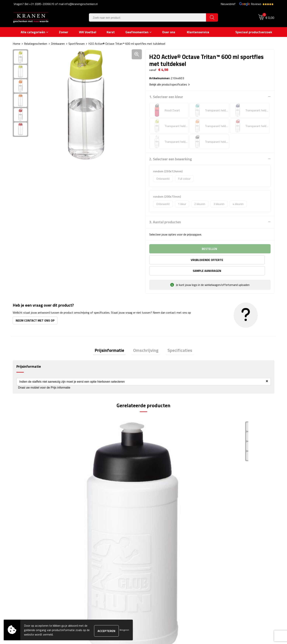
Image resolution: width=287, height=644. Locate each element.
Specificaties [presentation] (176, 340)
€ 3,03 (157, 483)
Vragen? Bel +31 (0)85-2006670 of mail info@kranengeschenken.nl (56, 4)
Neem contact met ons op (35, 309)
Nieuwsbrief (228, 4)
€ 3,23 (222, 488)
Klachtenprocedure (225, 557)
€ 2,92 (26, 483)
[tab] (113, 340)
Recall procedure (223, 574)
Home (17, 44)
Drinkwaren (58, 44)
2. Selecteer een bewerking (171, 159)
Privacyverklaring (223, 569)
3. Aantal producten (165, 222)
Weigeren (124, 630)
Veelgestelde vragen (96, 557)
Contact (153, 546)
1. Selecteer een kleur (166, 97)
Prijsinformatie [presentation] (113, 340)
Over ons (89, 546)
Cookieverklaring (223, 552)
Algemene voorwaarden (228, 546)
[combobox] (148, 17)
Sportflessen (77, 44)
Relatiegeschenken (36, 44)
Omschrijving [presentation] (146, 340)
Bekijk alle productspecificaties (169, 84)
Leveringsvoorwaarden (227, 563)
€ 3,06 (91, 488)
